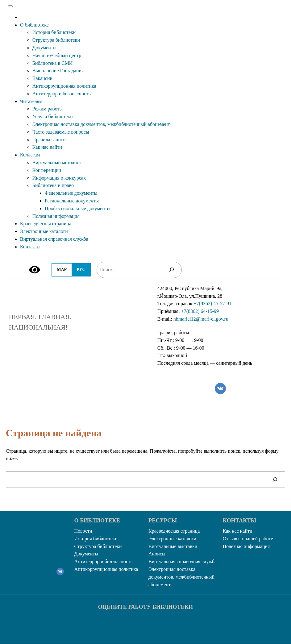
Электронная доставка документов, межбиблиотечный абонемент (101, 124)
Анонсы (157, 554)
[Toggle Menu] (10, 6)
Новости (83, 531)
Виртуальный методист (57, 162)
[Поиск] (172, 270)
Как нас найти (47, 147)
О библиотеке (34, 25)
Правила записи (49, 140)
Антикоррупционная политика (64, 86)
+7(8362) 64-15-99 (200, 311)
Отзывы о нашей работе (248, 539)
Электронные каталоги (44, 231)
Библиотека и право (53, 185)
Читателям (31, 101)
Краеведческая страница (46, 224)
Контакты (30, 247)
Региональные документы (72, 201)
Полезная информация (56, 216)
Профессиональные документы (78, 208)
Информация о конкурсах (59, 178)
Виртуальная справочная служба (54, 239)
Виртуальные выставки (173, 546)
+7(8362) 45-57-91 (213, 303)
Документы (44, 48)
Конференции (47, 170)
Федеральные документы (71, 193)
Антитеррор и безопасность (62, 94)
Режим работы (48, 109)
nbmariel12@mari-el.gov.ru (201, 319)
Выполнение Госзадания (58, 71)
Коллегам (30, 155)
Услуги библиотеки (53, 116)
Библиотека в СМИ (53, 63)
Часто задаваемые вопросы (61, 132)
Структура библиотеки (56, 40)
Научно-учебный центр (57, 55)
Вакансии (42, 78)
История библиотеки (54, 32)
